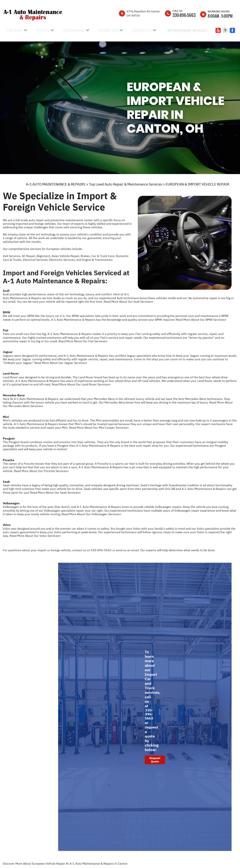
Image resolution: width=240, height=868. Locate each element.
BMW (7, 312)
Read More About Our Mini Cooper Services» (99, 428)
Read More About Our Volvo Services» (35, 536)
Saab (6, 482)
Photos (43, 31)
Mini (6, 417)
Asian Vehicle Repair (65, 256)
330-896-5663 (184, 15)
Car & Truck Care (103, 256)
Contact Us (142, 31)
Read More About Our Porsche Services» (41, 471)
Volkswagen (11, 503)
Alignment (43, 256)
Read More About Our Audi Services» (128, 302)
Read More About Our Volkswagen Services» (91, 514)
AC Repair (28, 256)
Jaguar (8, 352)
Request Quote (155, 760)
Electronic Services (62, 260)
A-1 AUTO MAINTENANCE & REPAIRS (56, 184)
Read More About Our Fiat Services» (83, 341)
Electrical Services (35, 260)
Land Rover (11, 373)
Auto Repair (74, 31)
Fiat (6, 330)
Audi (6, 291)
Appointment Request (187, 31)
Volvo (7, 525)
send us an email (127, 550)
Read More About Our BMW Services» (201, 320)
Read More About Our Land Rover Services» (81, 384)
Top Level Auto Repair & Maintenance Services (125, 184)
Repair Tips (108, 31)
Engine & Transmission (97, 260)
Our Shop (14, 31)
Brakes (85, 256)
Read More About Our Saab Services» (55, 492)
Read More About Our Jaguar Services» (61, 363)
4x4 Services (12, 256)
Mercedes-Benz (14, 395)
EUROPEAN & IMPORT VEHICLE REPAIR (197, 184)
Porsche (9, 460)
